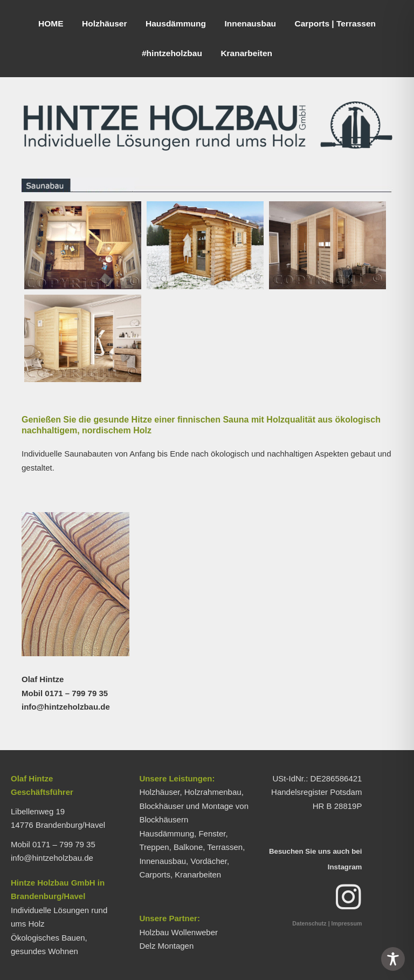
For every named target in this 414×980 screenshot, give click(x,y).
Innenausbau (250, 23)
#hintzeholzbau (172, 53)
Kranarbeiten (246, 53)
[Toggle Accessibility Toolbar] (393, 959)
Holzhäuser (105, 23)
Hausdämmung (176, 23)
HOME (51, 23)
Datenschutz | (311, 923)
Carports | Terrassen (335, 23)
